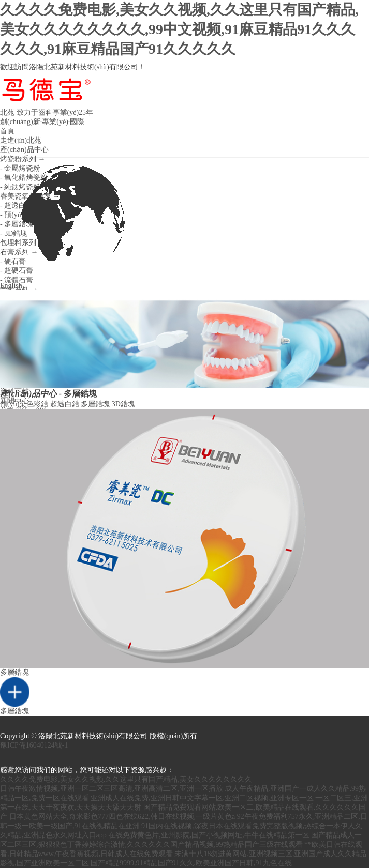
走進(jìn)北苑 (21, 140)
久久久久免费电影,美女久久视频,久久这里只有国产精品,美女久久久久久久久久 (126, 779)
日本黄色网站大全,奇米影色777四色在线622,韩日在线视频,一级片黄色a (122, 817)
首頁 (7, 131)
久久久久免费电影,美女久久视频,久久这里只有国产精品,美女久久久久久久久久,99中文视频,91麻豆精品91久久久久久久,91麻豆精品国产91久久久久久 (179, 29)
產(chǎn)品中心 (24, 150)
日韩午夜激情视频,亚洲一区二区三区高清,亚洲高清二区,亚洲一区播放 (112, 789)
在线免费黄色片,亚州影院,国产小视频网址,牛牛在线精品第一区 (209, 835)
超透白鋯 (65, 404)
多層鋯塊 (95, 404)
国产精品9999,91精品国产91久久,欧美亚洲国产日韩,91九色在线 (191, 863)
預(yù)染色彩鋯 (24, 404)
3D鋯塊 (123, 404)
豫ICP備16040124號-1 (34, 745)
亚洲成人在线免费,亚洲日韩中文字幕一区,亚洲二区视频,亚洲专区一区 (202, 798)
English (71, 224)
